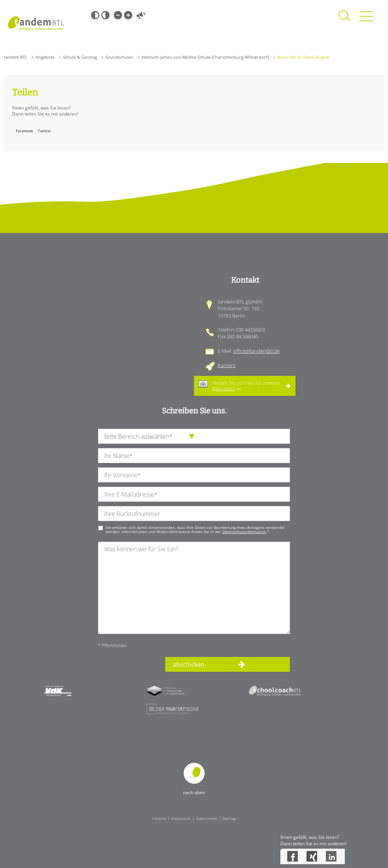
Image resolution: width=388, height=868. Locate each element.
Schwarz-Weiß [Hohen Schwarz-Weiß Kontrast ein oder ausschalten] (95, 15)
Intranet (159, 818)
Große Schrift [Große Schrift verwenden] (128, 15)
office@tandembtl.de (257, 351)
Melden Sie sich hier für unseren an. (246, 386)
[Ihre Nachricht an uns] (194, 588)
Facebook (24, 131)
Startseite (36, 23)
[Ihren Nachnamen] (194, 456)
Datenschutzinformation (244, 532)
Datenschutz (207, 818)
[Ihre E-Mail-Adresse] (194, 494)
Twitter (45, 131)
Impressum (181, 818)
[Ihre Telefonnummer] (194, 514)
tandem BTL (16, 57)
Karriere (227, 365)
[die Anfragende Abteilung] (194, 436)
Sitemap (229, 818)
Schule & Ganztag (80, 57)
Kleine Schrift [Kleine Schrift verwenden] (118, 15)
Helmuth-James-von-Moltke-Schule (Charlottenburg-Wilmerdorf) (205, 57)
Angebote (45, 57)
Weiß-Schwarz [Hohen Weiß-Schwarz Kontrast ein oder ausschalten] (105, 15)
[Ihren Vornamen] (194, 475)
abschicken (189, 665)
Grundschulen (119, 57)
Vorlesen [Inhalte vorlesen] (141, 15)
